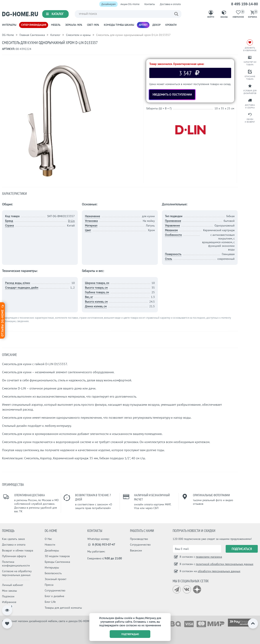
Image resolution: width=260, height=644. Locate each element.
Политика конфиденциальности (16, 564)
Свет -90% (93, 25)
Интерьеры (9, 25)
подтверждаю (130, 634)
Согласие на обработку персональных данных (17, 573)
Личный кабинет (13, 585)
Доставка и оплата (170, 4)
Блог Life (50, 602)
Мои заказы (9, 591)
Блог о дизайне (54, 596)
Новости (50, 545)
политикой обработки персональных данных (225, 564)
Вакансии (136, 550)
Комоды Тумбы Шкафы (119, 25)
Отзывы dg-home (2, 320)
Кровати (171, 25)
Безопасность (53, 573)
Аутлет (143, 25)
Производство (139, 539)
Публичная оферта (14, 556)
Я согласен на (210, 571)
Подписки (8, 596)
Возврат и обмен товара (18, 550)
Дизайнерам (108, 4)
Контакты (150, 4)
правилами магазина (209, 557)
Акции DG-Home (130, 4)
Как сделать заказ (13, 539)
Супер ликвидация (34, 25)
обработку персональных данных (219, 571)
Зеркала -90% (74, 25)
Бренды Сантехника (57, 562)
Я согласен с (200, 557)
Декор (156, 25)
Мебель (56, 25)
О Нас (48, 539)
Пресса (49, 585)
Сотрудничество (55, 590)
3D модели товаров (57, 556)
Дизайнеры (52, 550)
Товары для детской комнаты (63, 608)
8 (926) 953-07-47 (101, 545)
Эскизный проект (56, 579)
